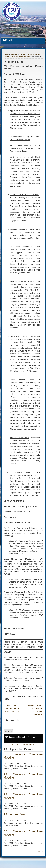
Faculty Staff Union (17, 25)
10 (17, 745)
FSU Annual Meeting (17, 814)
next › (26, 745)
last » (31, 745)
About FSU (14, 55)
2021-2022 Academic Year (21, 57)
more (40, 851)
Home (7, 55)
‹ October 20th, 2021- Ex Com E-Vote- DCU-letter (12, 709)
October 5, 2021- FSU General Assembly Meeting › (34, 710)
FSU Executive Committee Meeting (20, 737)
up (23, 706)
